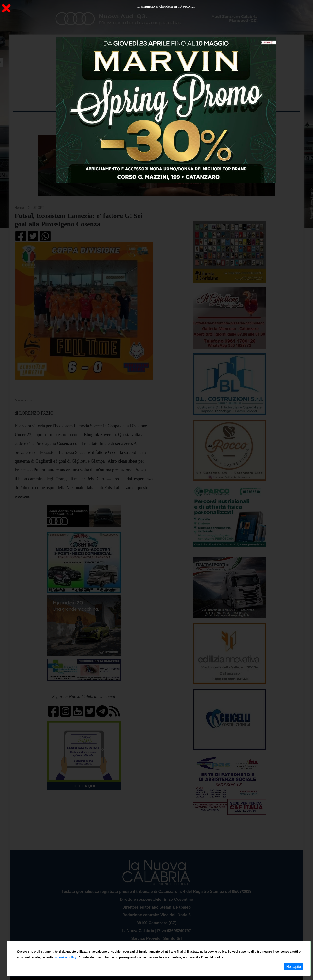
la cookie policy (66, 957)
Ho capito (294, 967)
